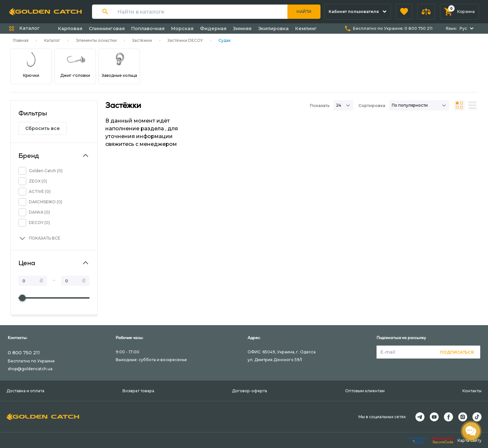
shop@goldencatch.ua (30, 369)
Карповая (70, 29)
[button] (404, 12)
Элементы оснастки (96, 40)
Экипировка (273, 29)
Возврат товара (138, 391)
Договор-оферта (250, 391)
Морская (182, 29)
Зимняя (242, 29)
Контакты (472, 391)
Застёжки (142, 40)
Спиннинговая (107, 29)
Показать (320, 106)
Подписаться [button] (457, 352)
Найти (304, 12)
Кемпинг (306, 29)
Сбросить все (43, 128)
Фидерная (213, 29)
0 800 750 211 (24, 353)
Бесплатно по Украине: (393, 28)
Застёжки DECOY (185, 40)
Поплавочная (148, 29)
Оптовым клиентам (365, 391)
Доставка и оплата (25, 391)
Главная (21, 40)
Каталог (52, 40)
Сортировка (372, 106)
